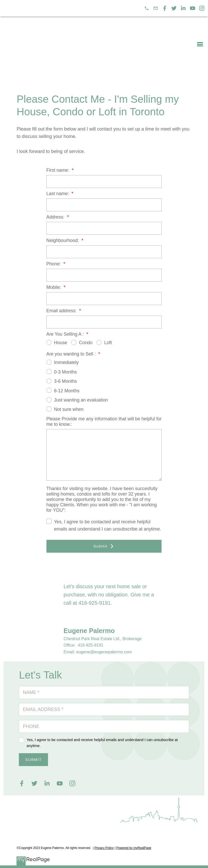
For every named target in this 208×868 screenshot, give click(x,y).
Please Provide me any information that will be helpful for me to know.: (104, 422)
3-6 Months (62, 381)
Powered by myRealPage (134, 848)
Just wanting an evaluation (77, 400)
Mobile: (54, 287)
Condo (82, 342)
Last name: (58, 194)
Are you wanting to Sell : (72, 354)
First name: (59, 170)
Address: (56, 217)
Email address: (62, 311)
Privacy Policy (104, 848)
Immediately (63, 362)
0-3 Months (62, 372)
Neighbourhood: (63, 240)
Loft (104, 342)
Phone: (54, 264)
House (57, 342)
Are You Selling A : (66, 334)
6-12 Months (63, 390)
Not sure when (65, 409)
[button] (147, 8)
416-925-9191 (95, 603)
